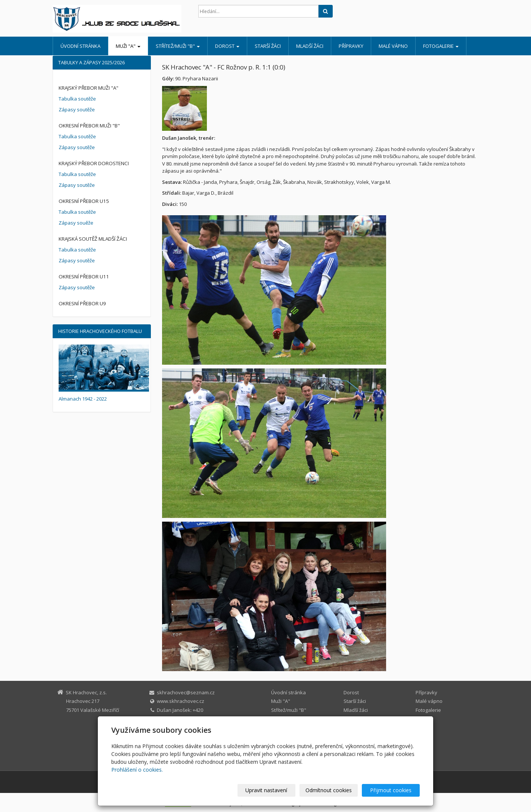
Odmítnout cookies (330, 790)
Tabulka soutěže (77, 99)
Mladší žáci (310, 46)
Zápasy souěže (76, 223)
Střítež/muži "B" (178, 46)
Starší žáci (268, 46)
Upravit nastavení (269, 790)
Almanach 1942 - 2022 (83, 399)
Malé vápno (393, 46)
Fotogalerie (441, 46)
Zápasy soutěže (77, 109)
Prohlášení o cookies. (137, 770)
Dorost (227, 46)
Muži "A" (128, 46)
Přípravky (351, 46)
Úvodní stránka (80, 46)
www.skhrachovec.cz (181, 701)
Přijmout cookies (391, 790)
